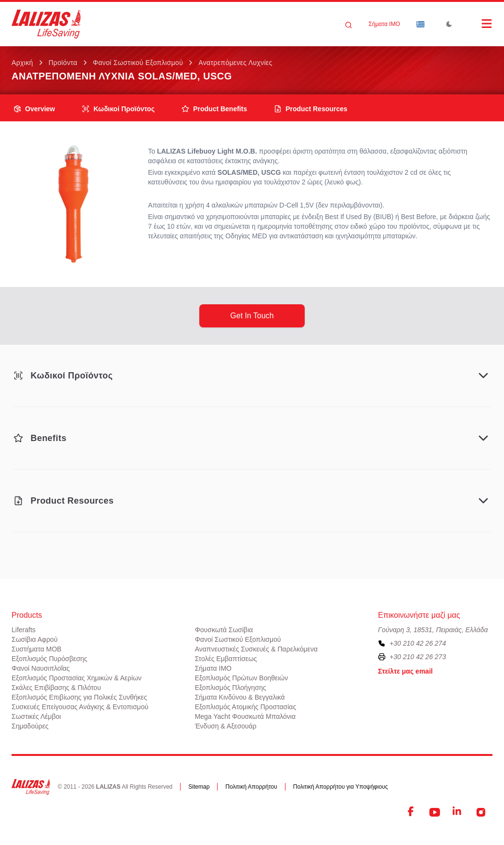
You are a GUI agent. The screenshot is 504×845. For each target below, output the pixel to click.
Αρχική (22, 63)
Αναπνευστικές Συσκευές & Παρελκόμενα (256, 649)
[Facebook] (412, 812)
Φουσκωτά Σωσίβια (224, 630)
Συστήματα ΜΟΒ (37, 649)
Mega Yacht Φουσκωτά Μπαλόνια (245, 716)
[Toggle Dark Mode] (449, 24)
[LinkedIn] (458, 812)
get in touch (252, 316)
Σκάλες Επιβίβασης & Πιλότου (56, 688)
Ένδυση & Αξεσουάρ (226, 726)
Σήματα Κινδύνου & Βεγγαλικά (240, 697)
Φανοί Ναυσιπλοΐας (41, 668)
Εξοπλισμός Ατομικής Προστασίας (246, 707)
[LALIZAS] (46, 24)
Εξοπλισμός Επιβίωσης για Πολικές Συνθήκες (79, 697)
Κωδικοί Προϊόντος (118, 109)
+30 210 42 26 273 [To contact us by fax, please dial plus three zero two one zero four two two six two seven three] (418, 657)
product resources (310, 109)
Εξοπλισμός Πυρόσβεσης (49, 659)
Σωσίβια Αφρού (35, 639)
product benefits (214, 109)
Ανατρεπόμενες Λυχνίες (235, 63)
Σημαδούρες (30, 726)
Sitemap (199, 787)
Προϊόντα (63, 63)
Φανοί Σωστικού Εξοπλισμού (138, 63)
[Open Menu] (477, 24)
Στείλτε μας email (405, 671)
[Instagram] (481, 812)
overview (34, 109)
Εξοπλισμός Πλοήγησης (231, 688)
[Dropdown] (420, 24)
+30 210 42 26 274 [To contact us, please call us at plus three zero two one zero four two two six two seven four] (418, 643)
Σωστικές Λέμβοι (36, 716)
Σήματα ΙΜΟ (384, 24)
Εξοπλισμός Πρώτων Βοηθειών (242, 678)
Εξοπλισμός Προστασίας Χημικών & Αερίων (77, 678)
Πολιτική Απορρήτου (251, 787)
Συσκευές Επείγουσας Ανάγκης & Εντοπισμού (80, 707)
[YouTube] (435, 812)
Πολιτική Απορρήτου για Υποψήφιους (341, 787)
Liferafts (24, 630)
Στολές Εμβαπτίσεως (226, 659)
